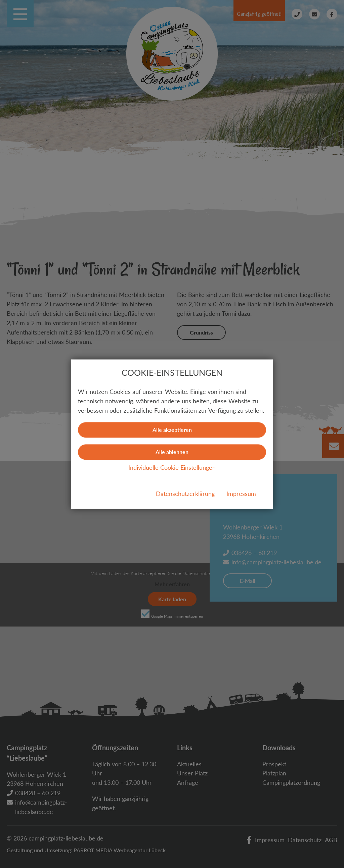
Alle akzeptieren (172, 430)
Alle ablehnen (172, 452)
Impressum (241, 494)
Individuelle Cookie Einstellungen (172, 467)
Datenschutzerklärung (185, 494)
